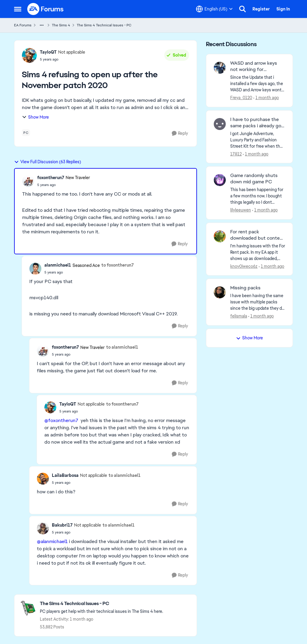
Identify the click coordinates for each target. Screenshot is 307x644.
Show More (35, 117)
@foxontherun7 (61, 420)
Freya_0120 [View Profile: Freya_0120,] (241, 98)
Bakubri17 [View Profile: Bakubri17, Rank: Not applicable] (62, 525)
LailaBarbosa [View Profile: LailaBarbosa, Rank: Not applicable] (65, 475)
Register (261, 9)
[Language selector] (214, 9)
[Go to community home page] (46, 9)
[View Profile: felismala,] (220, 292)
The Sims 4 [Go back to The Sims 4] (61, 25)
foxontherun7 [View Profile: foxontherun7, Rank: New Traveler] (51, 178)
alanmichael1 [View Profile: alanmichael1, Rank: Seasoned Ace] (58, 265)
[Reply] (180, 133)
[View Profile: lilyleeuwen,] (220, 180)
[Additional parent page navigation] (42, 25)
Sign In (283, 9)
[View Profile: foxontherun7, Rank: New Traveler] (28, 181)
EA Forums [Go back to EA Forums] (23, 25)
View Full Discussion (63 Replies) (48, 162)
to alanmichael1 (122, 347)
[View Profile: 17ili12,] (220, 124)
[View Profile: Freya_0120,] (220, 68)
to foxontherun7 (118, 265)
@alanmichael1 (52, 541)
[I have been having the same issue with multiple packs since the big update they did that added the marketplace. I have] (258, 302)
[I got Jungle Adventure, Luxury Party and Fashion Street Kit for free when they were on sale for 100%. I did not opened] (258, 140)
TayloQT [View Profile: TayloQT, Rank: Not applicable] (48, 52)
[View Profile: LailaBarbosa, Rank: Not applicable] (43, 479)
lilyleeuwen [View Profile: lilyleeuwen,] (241, 210)
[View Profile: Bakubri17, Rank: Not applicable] (43, 528)
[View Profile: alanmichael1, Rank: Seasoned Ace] (35, 269)
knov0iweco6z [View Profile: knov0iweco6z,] (244, 266)
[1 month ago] (266, 98)
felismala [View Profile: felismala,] (239, 316)
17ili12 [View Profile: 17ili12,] (236, 154)
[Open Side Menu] (18, 9)
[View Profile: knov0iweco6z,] (220, 236)
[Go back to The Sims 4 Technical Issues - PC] (101, 604)
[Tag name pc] (26, 133)
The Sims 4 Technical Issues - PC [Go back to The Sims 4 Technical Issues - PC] (104, 25)
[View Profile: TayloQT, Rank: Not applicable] (29, 55)
